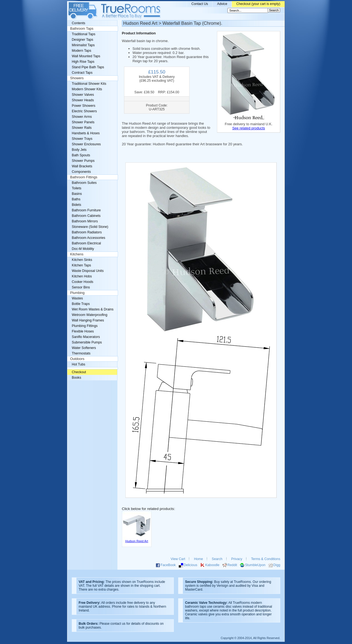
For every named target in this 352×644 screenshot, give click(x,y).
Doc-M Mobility (83, 249)
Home (198, 559)
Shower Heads (83, 100)
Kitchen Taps (81, 265)
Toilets (77, 188)
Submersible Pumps (87, 342)
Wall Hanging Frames (88, 320)
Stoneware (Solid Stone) (90, 227)
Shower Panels (83, 122)
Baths (76, 199)
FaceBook (168, 565)
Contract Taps (82, 73)
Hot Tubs (79, 364)
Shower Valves (83, 95)
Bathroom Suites (84, 183)
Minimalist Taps (83, 45)
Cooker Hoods (82, 282)
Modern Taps (82, 51)
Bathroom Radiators (87, 232)
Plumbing (77, 293)
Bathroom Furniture (86, 210)
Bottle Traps (81, 304)
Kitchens (77, 254)
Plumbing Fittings (85, 326)
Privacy (237, 559)
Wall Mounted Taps (86, 56)
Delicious (191, 565)
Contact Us (200, 4)
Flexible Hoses (83, 331)
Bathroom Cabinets (86, 216)
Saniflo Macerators (86, 337)
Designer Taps (82, 40)
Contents (79, 23)
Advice (222, 4)
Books (76, 378)
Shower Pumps (83, 161)
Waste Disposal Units (88, 271)
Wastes (77, 298)
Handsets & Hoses (86, 133)
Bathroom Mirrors (85, 221)
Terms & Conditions (266, 559)
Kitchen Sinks (82, 260)
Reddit (232, 565)
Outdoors (77, 359)
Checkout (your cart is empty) (258, 4)
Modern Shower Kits (87, 89)
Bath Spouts (81, 155)
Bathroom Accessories (89, 238)
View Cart (178, 559)
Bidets (76, 205)
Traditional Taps (84, 34)
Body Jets (79, 150)
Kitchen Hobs (82, 276)
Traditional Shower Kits (89, 84)
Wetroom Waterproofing (90, 315)
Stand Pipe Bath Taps (88, 67)
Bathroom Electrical (86, 243)
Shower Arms (82, 117)
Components (81, 172)
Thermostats (81, 353)
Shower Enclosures (86, 144)
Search (217, 559)
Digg (277, 565)
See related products (248, 128)
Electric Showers (84, 111)
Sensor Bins (81, 287)
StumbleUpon (255, 565)
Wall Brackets (82, 166)
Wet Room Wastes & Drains (93, 309)
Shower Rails (82, 128)
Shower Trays (82, 139)
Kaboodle (212, 565)
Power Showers (84, 106)
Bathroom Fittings (84, 177)
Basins (77, 194)
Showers (77, 78)
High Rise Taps (83, 62)
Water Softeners (84, 348)
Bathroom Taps (82, 29)
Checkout (79, 372)
